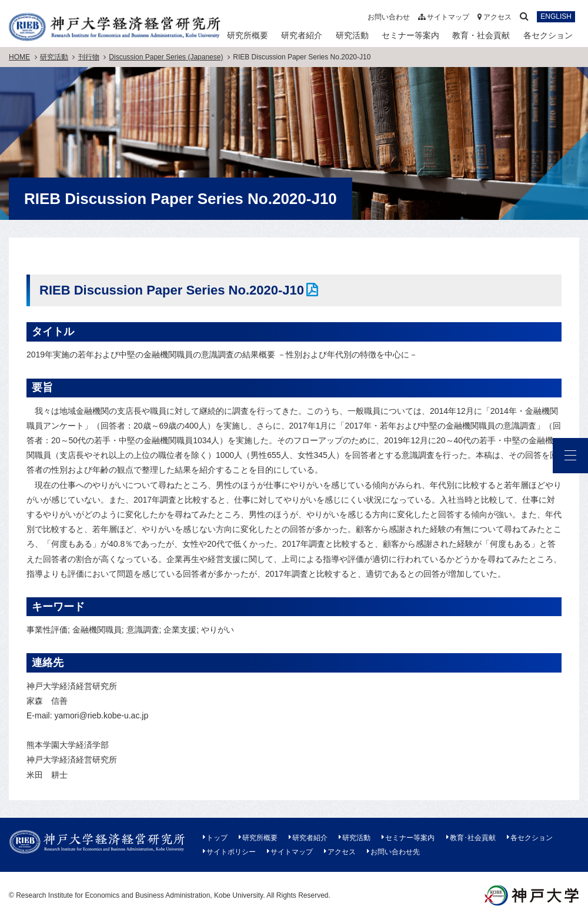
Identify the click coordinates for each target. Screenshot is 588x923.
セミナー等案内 (410, 35)
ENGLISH (556, 17)
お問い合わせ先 (395, 852)
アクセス (495, 17)
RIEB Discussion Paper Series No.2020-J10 (172, 290)
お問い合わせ (389, 17)
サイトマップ (444, 17)
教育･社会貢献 (473, 838)
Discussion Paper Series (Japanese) (166, 57)
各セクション (548, 35)
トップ (217, 838)
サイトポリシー (231, 852)
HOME (19, 57)
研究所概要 (248, 35)
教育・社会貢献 (481, 35)
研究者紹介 (302, 35)
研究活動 (352, 35)
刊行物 (89, 57)
